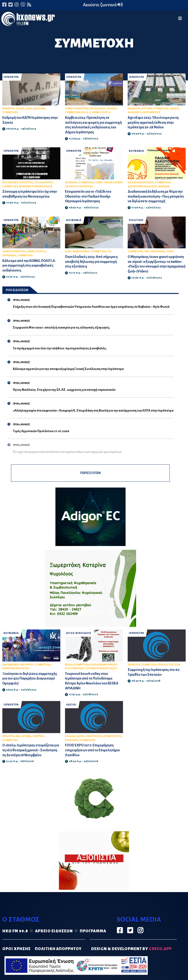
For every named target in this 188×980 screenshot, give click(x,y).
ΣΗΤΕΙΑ (20, 109)
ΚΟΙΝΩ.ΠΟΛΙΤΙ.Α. (37, 251)
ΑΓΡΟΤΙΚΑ (147, 109)
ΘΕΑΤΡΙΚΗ (38, 736)
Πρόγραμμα (93, 931)
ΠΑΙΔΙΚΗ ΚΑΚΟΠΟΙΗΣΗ (141, 183)
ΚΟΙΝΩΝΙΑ (136, 151)
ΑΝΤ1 (147, 251)
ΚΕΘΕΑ (69, 665)
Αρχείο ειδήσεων (54, 931)
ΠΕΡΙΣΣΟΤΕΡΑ (90, 473)
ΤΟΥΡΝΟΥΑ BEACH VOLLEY (102, 668)
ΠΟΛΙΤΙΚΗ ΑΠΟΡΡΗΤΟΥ (58, 949)
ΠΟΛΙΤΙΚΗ (136, 220)
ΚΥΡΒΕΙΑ (112, 109)
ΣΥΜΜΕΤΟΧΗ (10, 112)
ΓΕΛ (110, 251)
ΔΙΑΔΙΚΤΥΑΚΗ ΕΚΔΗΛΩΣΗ (143, 186)
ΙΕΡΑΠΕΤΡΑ (11, 77)
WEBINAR (164, 186)
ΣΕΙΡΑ (170, 251)
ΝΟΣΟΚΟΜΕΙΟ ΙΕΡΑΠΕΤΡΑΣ (18, 183)
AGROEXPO (134, 112)
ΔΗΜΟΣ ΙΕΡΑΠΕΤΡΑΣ (77, 109)
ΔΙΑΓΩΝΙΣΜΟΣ (11, 665)
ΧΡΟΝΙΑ (27, 736)
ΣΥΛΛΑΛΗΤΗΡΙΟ (44, 183)
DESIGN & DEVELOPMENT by (131, 949)
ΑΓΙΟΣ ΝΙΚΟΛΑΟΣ (79, 633)
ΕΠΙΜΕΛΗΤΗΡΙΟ (113, 736)
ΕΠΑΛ (68, 251)
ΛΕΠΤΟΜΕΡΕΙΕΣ (151, 112)
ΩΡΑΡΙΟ (175, 109)
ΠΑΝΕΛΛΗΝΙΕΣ (81, 251)
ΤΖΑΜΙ (99, 183)
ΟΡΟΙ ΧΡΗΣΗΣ (16, 949)
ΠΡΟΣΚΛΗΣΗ (98, 109)
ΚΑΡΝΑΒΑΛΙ (9, 255)
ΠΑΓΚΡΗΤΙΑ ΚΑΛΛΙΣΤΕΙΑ (16, 668)
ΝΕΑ (18, 736)
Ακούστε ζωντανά (103, 5)
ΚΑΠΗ (29, 109)
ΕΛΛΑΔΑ (70, 736)
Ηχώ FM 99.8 (15, 931)
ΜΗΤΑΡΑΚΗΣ (158, 251)
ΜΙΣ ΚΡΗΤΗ (27, 665)
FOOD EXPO (72, 740)
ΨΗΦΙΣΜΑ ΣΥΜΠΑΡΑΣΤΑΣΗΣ (36, 186)
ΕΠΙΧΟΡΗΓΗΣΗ (94, 736)
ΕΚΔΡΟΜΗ (39, 109)
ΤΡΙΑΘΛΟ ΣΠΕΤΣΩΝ (169, 665)
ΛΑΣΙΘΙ (71, 705)
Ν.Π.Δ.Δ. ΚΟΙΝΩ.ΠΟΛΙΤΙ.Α (96, 112)
